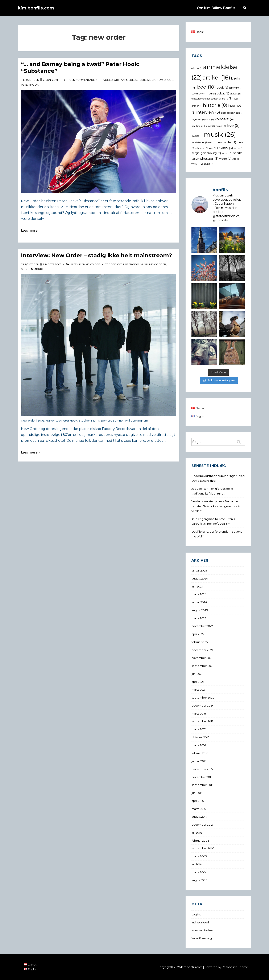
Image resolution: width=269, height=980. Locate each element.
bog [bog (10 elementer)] (206, 87)
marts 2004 (199, 872)
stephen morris (33, 269)
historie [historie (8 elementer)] (215, 105)
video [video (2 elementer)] (225, 159)
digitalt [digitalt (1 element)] (235, 94)
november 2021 (202, 658)
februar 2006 (200, 841)
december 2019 (202, 705)
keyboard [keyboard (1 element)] (198, 120)
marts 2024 (199, 594)
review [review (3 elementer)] (225, 148)
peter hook (30, 85)
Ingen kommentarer (82, 80)
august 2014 (199, 817)
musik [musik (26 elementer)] (220, 135)
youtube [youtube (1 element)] (207, 164)
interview (132, 264)
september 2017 (202, 721)
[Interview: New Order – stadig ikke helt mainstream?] (52, 264)
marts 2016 (199, 745)
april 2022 (198, 634)
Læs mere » (31, 452)
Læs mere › (30, 230)
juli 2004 (197, 864)
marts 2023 (199, 618)
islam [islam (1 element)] (225, 113)
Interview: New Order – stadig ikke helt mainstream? (96, 255)
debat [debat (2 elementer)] (223, 93)
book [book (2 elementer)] (222, 88)
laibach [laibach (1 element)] (221, 126)
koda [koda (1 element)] (210, 120)
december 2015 (202, 769)
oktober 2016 (200, 737)
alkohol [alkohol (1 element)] (197, 68)
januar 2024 (199, 602)
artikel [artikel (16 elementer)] (216, 78)
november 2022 (202, 626)
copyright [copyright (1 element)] (235, 88)
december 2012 (202, 825)
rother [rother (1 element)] (239, 148)
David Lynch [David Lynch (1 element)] (200, 94)
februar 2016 (200, 753)
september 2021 (202, 666)
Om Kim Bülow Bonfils (216, 8)
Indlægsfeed (200, 922)
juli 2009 (197, 833)
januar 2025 (199, 570)
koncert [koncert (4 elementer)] (225, 119)
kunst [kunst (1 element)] (210, 126)
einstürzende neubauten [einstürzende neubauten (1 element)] (206, 99)
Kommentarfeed (203, 930)
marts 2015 (198, 809)
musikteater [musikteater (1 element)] (200, 143)
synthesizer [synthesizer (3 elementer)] (207, 158)
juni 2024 (197, 586)
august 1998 (199, 880)
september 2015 (202, 785)
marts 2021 (198, 690)
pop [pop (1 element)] (213, 148)
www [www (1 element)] (196, 164)
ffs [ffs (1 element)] (225, 99)
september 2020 (203, 698)
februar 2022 (200, 642)
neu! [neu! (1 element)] (212, 143)
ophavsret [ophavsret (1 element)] (202, 148)
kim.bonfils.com (36, 8)
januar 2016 (199, 761)
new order (165, 80)
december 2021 (202, 650)
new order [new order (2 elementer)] (226, 142)
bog (143, 80)
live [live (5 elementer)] (233, 125)
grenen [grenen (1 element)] (197, 106)
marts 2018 (199, 713)
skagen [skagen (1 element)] (227, 153)
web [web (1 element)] (236, 159)
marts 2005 (199, 856)
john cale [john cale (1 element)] (237, 113)
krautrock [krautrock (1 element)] (198, 126)
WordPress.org (202, 938)
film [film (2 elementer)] (233, 98)
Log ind (196, 914)
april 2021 (198, 682)
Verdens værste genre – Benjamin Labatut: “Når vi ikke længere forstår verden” (216, 506)
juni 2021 (197, 674)
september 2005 (203, 848)
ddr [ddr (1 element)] (212, 94)
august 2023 (200, 610)
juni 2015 (197, 793)
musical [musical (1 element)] (197, 136)
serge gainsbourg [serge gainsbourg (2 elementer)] (206, 153)
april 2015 (198, 801)
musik (151, 80)
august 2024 (200, 578)
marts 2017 (198, 729)
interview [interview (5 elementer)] (208, 112)
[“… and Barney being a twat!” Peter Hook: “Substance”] (50, 80)
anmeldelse (130, 80)
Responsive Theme (235, 967)
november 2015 (202, 777)
